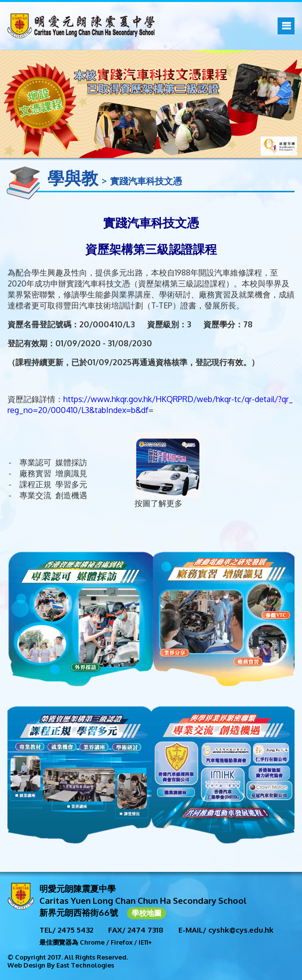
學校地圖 (147, 913)
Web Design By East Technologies (61, 965)
